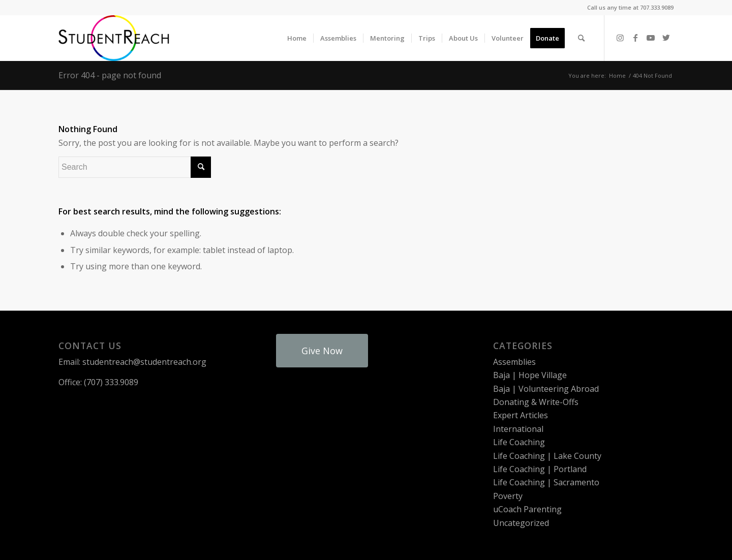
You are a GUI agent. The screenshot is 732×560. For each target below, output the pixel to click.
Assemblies (514, 362)
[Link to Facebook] (635, 38)
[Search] (581, 38)
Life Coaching (519, 442)
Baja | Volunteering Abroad (546, 389)
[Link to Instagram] (620, 38)
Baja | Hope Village (530, 375)
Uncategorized (521, 523)
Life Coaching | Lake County (547, 456)
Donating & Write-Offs (536, 402)
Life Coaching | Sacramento (546, 482)
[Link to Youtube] (651, 38)
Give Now (322, 351)
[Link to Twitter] (666, 38)
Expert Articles (521, 415)
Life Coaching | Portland (540, 469)
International (518, 429)
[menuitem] (297, 38)
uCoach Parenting (527, 509)
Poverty (508, 496)
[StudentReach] (114, 38)
